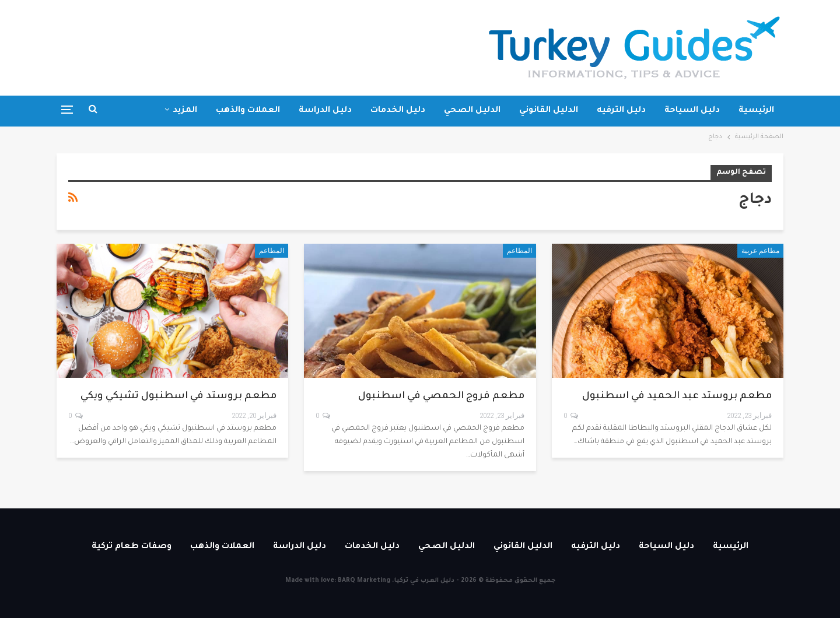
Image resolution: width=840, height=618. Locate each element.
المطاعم (519, 251)
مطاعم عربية (760, 251)
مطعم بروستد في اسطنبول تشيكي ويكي (178, 397)
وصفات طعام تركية (132, 547)
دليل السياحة (692, 111)
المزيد (185, 111)
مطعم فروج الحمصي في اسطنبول (441, 397)
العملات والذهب (248, 111)
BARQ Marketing (364, 581)
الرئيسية (756, 111)
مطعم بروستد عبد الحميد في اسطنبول (677, 397)
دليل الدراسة (325, 111)
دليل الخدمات (398, 111)
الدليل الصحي (472, 111)
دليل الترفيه (621, 111)
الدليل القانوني (549, 111)
